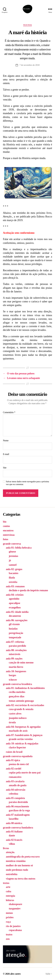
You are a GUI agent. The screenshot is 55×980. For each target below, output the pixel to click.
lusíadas (13, 629)
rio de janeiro (13, 926)
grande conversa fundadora (18, 828)
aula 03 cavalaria (15, 781)
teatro (9, 935)
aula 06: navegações (17, 620)
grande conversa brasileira (17, 684)
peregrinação (16, 633)
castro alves (15, 714)
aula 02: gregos (14, 569)
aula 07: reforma (15, 642)
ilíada (12, 578)
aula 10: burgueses (16, 671)
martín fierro (16, 667)
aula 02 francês (14, 840)
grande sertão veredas (21, 739)
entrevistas (9, 535)
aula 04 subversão (16, 790)
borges (12, 675)
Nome (6, 440)
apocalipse (14, 603)
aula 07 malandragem (18, 815)
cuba (9, 891)
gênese (12, 552)
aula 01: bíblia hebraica (19, 548)
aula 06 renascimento (17, 806)
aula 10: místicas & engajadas (22, 744)
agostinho (14, 599)
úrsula (12, 722)
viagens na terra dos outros (21, 879)
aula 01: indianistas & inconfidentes (25, 688)
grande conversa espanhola (18, 756)
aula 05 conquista (15, 798)
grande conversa (12, 544)
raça (8, 922)
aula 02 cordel (13, 769)
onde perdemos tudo (17, 870)
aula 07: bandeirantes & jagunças (24, 735)
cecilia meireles (17, 692)
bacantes (14, 573)
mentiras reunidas (16, 861)
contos (6, 526)
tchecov (13, 680)
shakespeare (15, 904)
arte (8, 887)
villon (12, 844)
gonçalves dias (17, 696)
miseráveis (15, 654)
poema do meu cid (19, 764)
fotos (6, 539)
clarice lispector (17, 747)
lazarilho (14, 819)
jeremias (13, 556)
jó (10, 560)
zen (8, 939)
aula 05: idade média (17, 612)
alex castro (15, 974)
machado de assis (18, 731)
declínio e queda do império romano (28, 590)
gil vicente (14, 624)
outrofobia (12, 874)
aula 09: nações (14, 659)
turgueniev (15, 909)
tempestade (15, 637)
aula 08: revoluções (16, 650)
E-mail (6, 454)
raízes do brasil (14, 752)
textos (28, 25)
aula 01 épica (13, 760)
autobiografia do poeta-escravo (23, 857)
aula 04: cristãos (15, 595)
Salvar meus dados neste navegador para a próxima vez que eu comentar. (27, 483)
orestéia (13, 582)
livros (6, 848)
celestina (13, 794)
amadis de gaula (18, 785)
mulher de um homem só (19, 865)
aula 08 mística (14, 823)
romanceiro (15, 777)
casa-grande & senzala (21, 709)
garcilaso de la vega (19, 810)
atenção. (10, 852)
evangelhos (15, 608)
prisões (10, 917)
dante (12, 835)
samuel (13, 565)
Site (5, 468)
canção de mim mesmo (21, 663)
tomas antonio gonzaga (21, 701)
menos (9, 913)
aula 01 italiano (14, 832)
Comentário (9, 412)
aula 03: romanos (15, 586)
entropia (10, 896)
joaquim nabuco (18, 718)
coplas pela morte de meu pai (25, 773)
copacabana (15, 930)
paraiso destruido (18, 802)
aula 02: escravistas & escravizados (25, 705)
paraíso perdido (17, 646)
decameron (15, 616)
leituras (10, 900)
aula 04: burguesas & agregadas (23, 727)
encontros (8, 530)
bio (5, 522)
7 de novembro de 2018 (29, 65)
